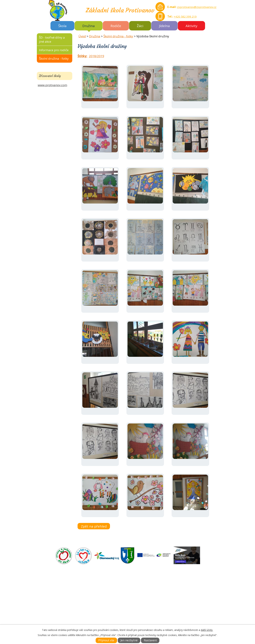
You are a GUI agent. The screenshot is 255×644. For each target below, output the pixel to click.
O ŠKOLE (134, 591)
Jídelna (164, 26)
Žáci (140, 26)
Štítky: (82, 56)
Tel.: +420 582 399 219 (61, 619)
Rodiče (116, 26)
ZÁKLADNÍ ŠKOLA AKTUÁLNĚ (149, 587)
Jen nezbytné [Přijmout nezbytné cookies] (129, 640)
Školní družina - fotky (118, 36)
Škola (62, 26)
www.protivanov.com (52, 85)
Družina (89, 26)
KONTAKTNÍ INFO (141, 603)
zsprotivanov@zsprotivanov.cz (197, 7)
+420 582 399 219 (185, 16)
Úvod (82, 36)
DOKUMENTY (138, 595)
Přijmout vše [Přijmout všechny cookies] (106, 640)
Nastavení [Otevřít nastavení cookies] (150, 640)
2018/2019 (97, 56)
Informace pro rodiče (54, 50)
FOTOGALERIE (138, 599)
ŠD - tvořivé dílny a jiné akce (52, 39)
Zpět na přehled (94, 526)
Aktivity (191, 26)
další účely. (207, 630)
